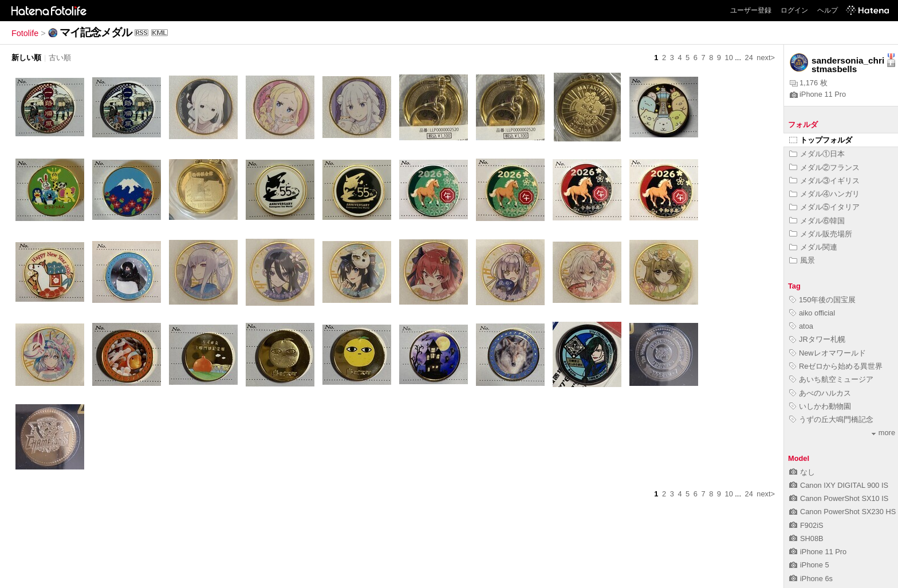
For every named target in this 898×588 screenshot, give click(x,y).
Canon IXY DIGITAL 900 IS (839, 485)
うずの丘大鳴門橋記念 (831, 419)
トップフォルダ (821, 140)
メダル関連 (813, 247)
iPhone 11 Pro (818, 94)
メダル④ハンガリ (824, 194)
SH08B (806, 538)
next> (766, 58)
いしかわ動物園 (820, 406)
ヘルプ (828, 10)
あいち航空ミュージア (831, 379)
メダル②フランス (824, 167)
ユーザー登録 (751, 10)
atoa (801, 326)
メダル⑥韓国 (817, 221)
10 (729, 58)
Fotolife (25, 33)
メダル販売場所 (821, 234)
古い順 (60, 58)
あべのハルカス (820, 393)
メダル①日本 (817, 154)
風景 (802, 260)
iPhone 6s (811, 579)
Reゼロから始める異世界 (836, 366)
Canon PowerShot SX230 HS (842, 512)
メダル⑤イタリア (824, 207)
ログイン (794, 10)
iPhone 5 (809, 565)
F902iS (806, 525)
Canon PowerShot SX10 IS (839, 498)
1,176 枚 (809, 83)
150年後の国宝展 (822, 300)
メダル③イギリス (824, 181)
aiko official (812, 313)
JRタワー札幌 (817, 339)
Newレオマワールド (828, 353)
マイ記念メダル (96, 32)
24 (749, 58)
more (883, 433)
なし (802, 472)
